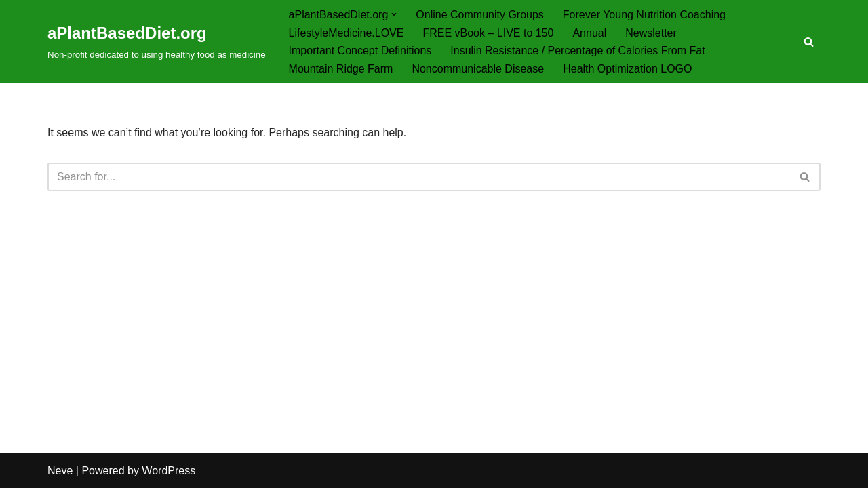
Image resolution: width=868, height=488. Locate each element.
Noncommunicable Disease (478, 69)
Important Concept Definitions (360, 50)
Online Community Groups (480, 15)
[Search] (809, 42)
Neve (60, 471)
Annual (589, 33)
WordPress (169, 471)
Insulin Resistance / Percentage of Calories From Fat (577, 50)
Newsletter (651, 33)
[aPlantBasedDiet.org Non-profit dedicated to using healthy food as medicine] (157, 41)
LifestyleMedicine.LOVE (347, 33)
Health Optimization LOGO (627, 69)
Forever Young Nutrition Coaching (644, 15)
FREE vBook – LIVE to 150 (488, 33)
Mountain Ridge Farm (341, 69)
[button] (394, 14)
